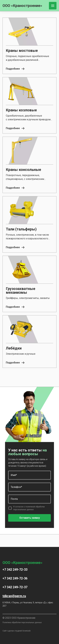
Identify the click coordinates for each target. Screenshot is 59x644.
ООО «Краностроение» (22, 6)
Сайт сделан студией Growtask (17, 631)
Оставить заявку (30, 518)
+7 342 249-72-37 (15, 587)
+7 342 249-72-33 (15, 570)
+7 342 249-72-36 (15, 578)
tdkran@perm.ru (14, 596)
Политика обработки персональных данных (22, 622)
